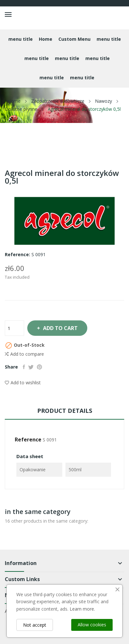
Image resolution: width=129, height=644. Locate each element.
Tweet (31, 367)
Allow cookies (92, 625)
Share (24, 367)
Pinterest (39, 367)
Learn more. (82, 609)
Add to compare (24, 354)
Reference (28, 439)
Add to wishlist (23, 383)
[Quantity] (14, 328)
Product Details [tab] (65, 411)
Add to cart (60, 328)
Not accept (35, 625)
